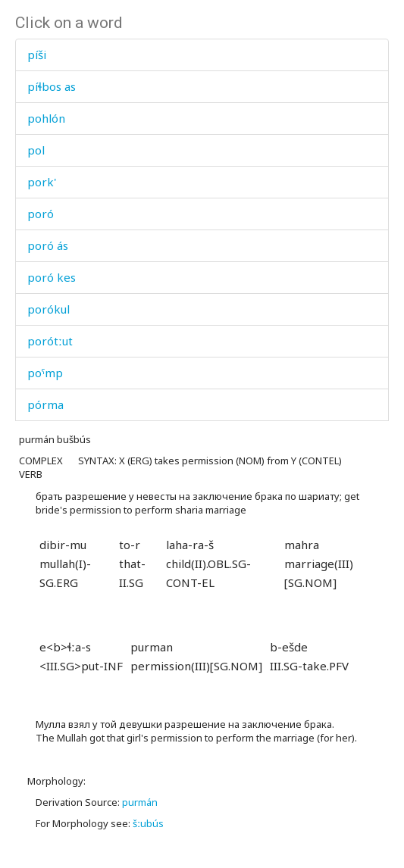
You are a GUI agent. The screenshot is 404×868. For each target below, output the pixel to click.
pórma (45, 404)
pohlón (46, 118)
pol (36, 150)
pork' (42, 182)
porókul (49, 309)
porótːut (50, 341)
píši (37, 55)
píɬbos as (52, 86)
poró (41, 214)
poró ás (48, 245)
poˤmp (45, 373)
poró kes (52, 277)
